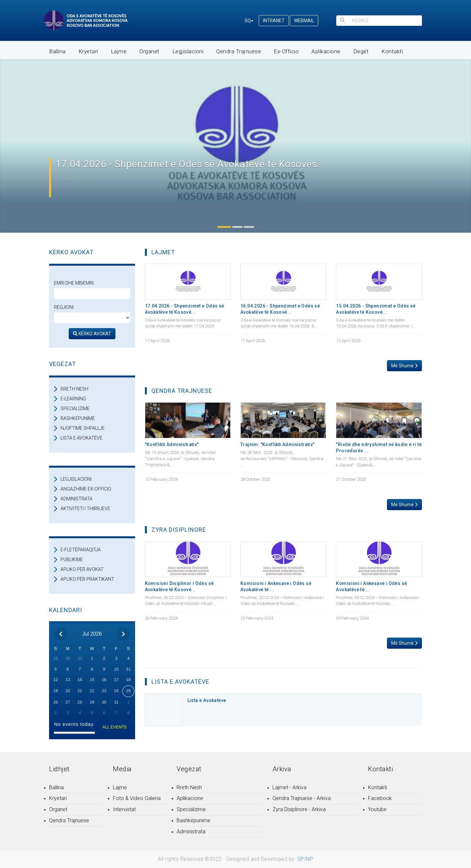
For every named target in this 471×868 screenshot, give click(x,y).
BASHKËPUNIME (78, 418)
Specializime (191, 809)
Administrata (191, 832)
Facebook (380, 798)
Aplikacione (326, 51)
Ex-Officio (286, 51)
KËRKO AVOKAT (92, 334)
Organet (149, 51)
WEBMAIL (304, 21)
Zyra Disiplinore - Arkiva (299, 809)
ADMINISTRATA (77, 499)
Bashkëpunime (193, 820)
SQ (249, 21)
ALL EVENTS (114, 727)
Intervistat (124, 809)
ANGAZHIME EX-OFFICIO (86, 489)
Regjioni (64, 307)
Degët (361, 51)
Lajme (119, 51)
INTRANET (274, 21)
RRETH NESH (74, 389)
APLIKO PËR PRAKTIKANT (87, 579)
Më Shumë (404, 366)
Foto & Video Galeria (137, 798)
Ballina (57, 51)
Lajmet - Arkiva (289, 787)
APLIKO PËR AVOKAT (82, 569)
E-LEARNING (73, 399)
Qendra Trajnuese (239, 51)
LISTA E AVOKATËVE (81, 438)
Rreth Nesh (189, 787)
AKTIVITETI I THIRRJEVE (85, 509)
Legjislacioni (188, 51)
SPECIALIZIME (75, 409)
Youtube (377, 809)
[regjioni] (92, 318)
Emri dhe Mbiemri (74, 283)
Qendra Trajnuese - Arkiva (302, 798)
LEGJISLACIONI (76, 479)
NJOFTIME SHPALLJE (83, 428)
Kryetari (88, 51)
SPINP (305, 859)
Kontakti (392, 51)
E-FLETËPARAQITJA (81, 550)
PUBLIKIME (72, 559)
